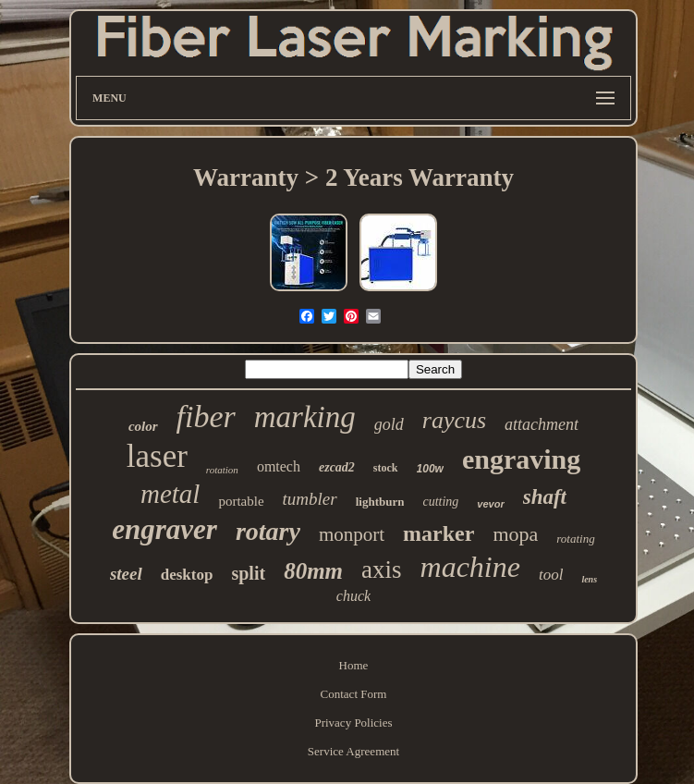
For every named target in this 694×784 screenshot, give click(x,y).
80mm (313, 571)
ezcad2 (337, 467)
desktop (187, 575)
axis (382, 570)
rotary (268, 531)
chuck (353, 596)
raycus (454, 420)
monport (352, 534)
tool (551, 575)
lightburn (380, 502)
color (143, 426)
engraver (164, 529)
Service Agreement (353, 751)
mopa (515, 534)
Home (354, 665)
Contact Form (354, 694)
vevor (490, 504)
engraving (521, 459)
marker (438, 533)
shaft (545, 497)
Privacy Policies (353, 723)
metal (170, 494)
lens (589, 579)
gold (389, 424)
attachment (542, 424)
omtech (279, 466)
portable (241, 501)
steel (126, 574)
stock (386, 468)
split (248, 573)
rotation (222, 470)
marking (305, 417)
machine (470, 567)
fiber (206, 416)
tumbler (310, 499)
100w (430, 469)
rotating (575, 539)
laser (157, 456)
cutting (440, 502)
